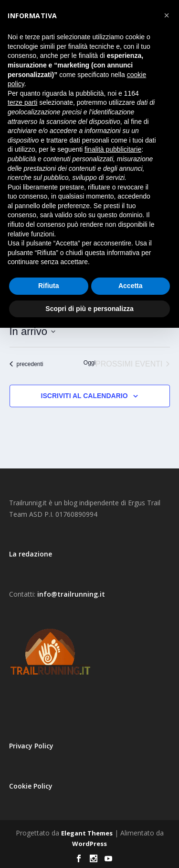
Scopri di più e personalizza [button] (89, 309)
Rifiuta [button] (49, 286)
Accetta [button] (131, 286)
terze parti (22, 102)
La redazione (31, 554)
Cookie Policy (31, 786)
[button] (167, 15)
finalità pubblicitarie (113, 149)
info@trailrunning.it (71, 594)
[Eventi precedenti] (26, 364)
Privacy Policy (31, 746)
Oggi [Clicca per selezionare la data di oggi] (89, 363)
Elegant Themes (87, 833)
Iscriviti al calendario (84, 396)
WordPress (89, 844)
